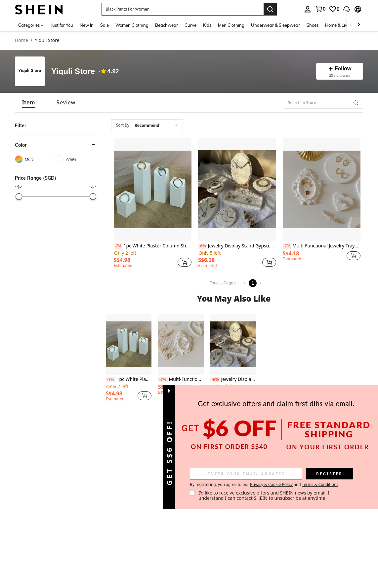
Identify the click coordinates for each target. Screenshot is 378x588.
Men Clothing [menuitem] (231, 25)
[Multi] (35, 159)
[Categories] (31, 25)
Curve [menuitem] (190, 25)
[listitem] (153, 204)
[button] (183, 9)
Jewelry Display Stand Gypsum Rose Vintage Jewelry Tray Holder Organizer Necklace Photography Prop (237, 246)
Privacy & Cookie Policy (271, 484)
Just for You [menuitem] (62, 25)
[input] (246, 474)
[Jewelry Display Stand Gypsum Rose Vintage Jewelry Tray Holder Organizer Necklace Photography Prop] (237, 189)
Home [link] (21, 40)
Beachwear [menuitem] (167, 25)
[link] (320, 9)
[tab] (29, 103)
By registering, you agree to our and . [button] (265, 485)
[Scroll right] (359, 25)
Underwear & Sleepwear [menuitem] (275, 25)
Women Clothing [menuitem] (132, 25)
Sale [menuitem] (105, 25)
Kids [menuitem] (207, 25)
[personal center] (308, 9)
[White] (76, 159)
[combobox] (147, 125)
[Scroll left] (351, 25)
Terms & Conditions (320, 484)
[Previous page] (245, 283)
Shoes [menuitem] (313, 25)
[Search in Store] (323, 103)
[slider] (19, 197)
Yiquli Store (73, 71)
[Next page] (261, 283)
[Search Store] (356, 103)
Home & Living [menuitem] (339, 25)
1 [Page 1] (253, 283)
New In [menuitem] (87, 25)
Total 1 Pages (223, 283)
